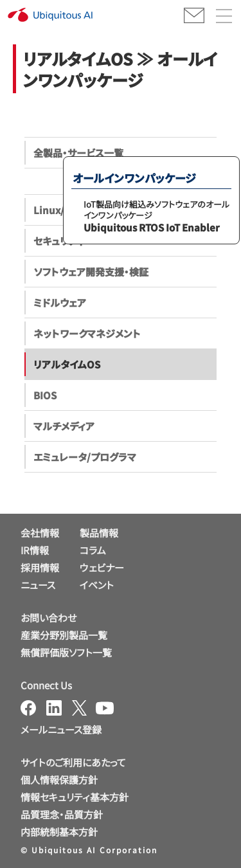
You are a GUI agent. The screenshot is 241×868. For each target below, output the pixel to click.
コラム (93, 550)
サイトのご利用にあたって (73, 762)
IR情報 (35, 550)
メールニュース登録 (61, 729)
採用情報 (40, 567)
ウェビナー (102, 567)
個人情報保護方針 (59, 780)
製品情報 (99, 533)
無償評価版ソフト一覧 (66, 652)
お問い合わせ (49, 618)
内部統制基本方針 (59, 832)
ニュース (38, 585)
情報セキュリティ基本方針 (75, 797)
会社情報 (40, 533)
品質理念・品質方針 (62, 814)
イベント (97, 585)
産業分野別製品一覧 (64, 635)
